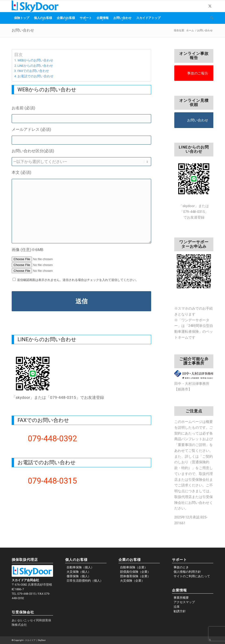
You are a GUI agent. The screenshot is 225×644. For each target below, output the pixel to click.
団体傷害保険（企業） (135, 576)
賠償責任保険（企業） (135, 572)
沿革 (177, 607)
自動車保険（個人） (80, 567)
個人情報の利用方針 (187, 572)
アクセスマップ (184, 602)
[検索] (211, 18)
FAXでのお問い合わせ (33, 71)
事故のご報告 (198, 73)
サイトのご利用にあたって (192, 576)
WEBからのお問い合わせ (35, 60)
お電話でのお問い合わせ (36, 76)
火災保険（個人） (79, 572)
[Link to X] (210, 6)
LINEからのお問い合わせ (35, 66)
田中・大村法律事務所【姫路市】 (194, 384)
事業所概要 (181, 598)
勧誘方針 (180, 611)
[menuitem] (22, 18)
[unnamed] (33, 374)
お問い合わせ (23, 30)
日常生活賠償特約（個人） (85, 581)
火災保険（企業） (132, 581)
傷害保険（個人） (79, 576)
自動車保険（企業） (134, 567)
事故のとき (181, 567)
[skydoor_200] (35, 6)
